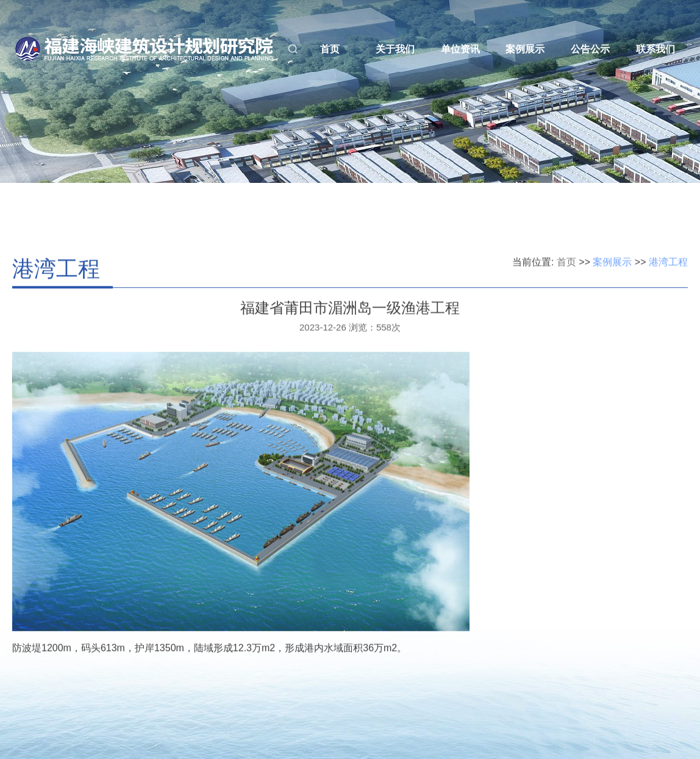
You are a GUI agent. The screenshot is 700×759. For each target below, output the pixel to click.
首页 (330, 49)
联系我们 (655, 49)
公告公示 (590, 49)
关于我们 (395, 49)
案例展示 (525, 49)
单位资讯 (460, 49)
